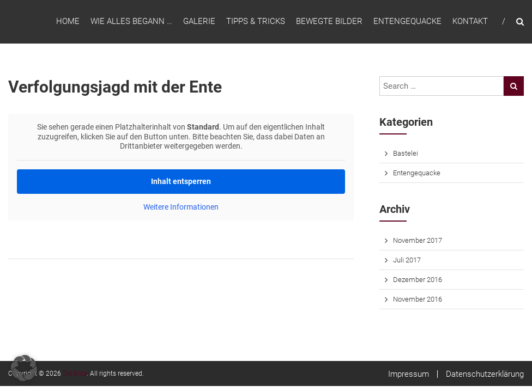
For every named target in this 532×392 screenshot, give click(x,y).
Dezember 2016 (418, 280)
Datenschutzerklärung (485, 374)
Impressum (409, 374)
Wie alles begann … (131, 21)
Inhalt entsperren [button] (181, 181)
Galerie (199, 21)
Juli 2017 (407, 260)
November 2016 (418, 299)
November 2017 (418, 240)
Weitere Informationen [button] (181, 207)
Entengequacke (407, 21)
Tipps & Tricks (256, 21)
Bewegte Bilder (329, 21)
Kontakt (470, 21)
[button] (24, 368)
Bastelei (406, 153)
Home (68, 21)
